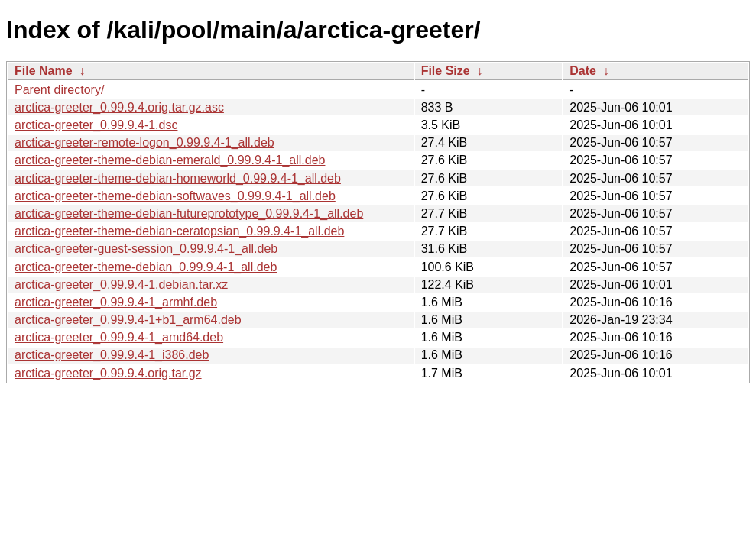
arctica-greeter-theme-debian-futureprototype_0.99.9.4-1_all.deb (189, 214)
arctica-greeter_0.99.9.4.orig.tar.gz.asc (119, 107)
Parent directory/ (59, 90)
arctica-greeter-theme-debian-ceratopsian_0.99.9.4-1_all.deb (179, 231)
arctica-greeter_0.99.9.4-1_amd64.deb (119, 337)
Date (583, 71)
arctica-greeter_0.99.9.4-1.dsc (96, 125)
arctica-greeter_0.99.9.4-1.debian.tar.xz (121, 285)
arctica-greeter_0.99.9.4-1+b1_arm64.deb (128, 320)
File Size (446, 71)
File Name (44, 71)
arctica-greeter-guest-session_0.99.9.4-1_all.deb (146, 249)
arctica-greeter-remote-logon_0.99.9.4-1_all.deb (144, 142)
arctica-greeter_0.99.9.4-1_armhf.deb (116, 302)
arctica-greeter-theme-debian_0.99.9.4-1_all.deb (146, 267)
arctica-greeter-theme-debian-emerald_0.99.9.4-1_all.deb (170, 160)
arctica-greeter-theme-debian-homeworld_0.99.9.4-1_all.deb (178, 178)
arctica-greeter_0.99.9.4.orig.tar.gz (108, 373)
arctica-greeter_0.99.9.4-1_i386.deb (112, 355)
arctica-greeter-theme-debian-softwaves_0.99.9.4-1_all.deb (175, 196)
